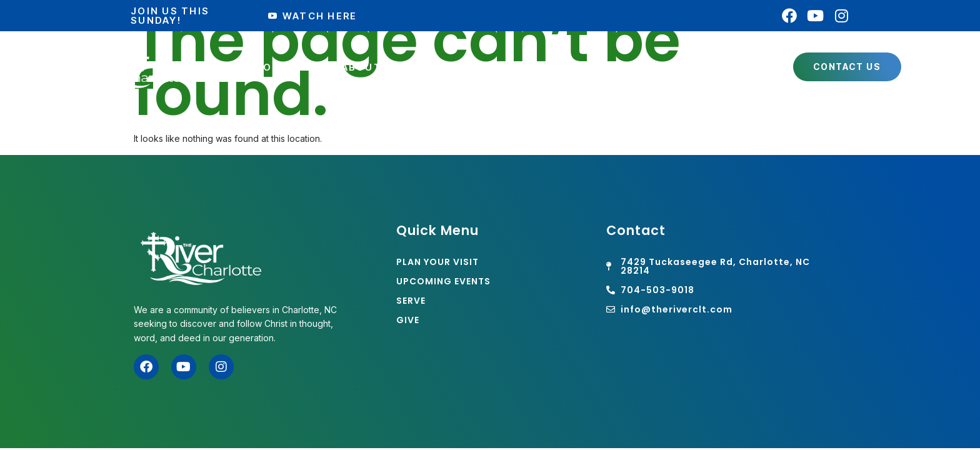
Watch (674, 67)
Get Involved (484, 67)
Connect (590, 67)
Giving (745, 67)
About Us (377, 67)
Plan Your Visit (273, 67)
